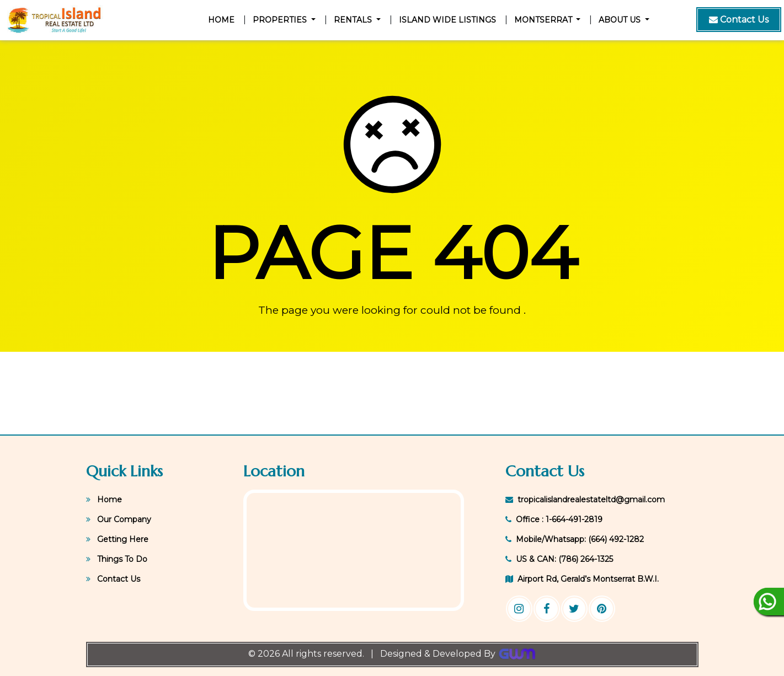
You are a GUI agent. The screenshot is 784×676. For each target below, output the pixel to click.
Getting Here (117, 539)
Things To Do (117, 559)
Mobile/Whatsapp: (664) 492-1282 (575, 539)
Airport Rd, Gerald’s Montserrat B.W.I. (582, 579)
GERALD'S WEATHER (392, 393)
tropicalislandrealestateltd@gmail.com (585, 500)
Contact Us (113, 579)
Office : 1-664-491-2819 (554, 519)
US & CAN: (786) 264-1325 (559, 559)
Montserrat (544, 20)
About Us (621, 20)
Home (223, 19)
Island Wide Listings (447, 20)
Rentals (354, 20)
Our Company (119, 519)
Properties (281, 20)
